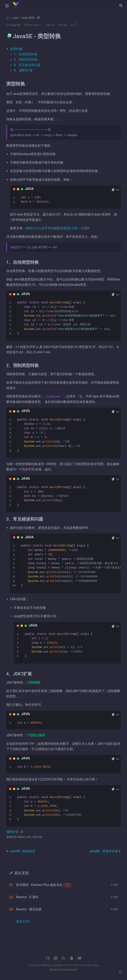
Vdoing (45, 965)
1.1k (52, 25)
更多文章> (23, 921)
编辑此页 (13, 832)
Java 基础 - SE (31, 18)
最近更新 (22, 873)
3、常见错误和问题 (27, 65)
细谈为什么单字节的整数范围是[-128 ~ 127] (58, 228)
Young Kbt (15, 25)
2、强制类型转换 (26, 60)
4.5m (64, 25)
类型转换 (16, 49)
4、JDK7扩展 (23, 70)
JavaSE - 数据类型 (23, 851)
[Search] (121, 6)
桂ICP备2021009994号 (64, 970)
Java (15, 18)
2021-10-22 (33, 25)
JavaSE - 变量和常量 (104, 851)
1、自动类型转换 (26, 54)
